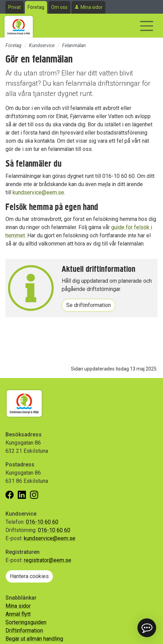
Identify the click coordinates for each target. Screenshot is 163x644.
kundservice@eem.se (38, 192)
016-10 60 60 (42, 522)
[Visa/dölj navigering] (147, 26)
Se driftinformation (88, 305)
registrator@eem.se (48, 560)
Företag (36, 7)
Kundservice (42, 45)
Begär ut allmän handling (34, 639)
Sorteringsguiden (26, 622)
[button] (147, 628)
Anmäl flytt (18, 614)
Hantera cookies (29, 576)
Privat (14, 7)
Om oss (59, 7)
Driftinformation (24, 631)
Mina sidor (92, 7)
